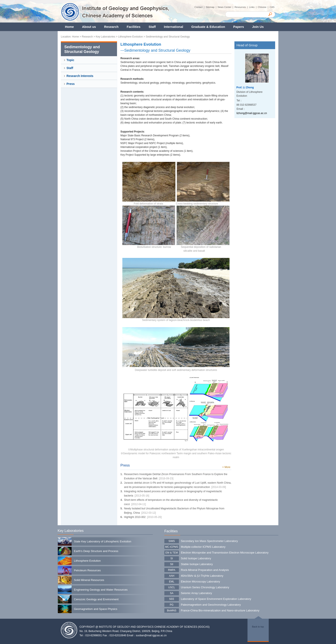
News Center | (226, 7)
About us (89, 27)
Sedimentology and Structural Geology (168, 37)
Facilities (133, 27)
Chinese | (264, 7)
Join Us (258, 27)
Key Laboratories (106, 37)
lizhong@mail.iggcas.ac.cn (252, 113)
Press (70, 84)
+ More (226, 467)
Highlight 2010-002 (135, 517)
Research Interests (80, 76)
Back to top (258, 627)
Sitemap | (212, 7)
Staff (152, 27)
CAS (272, 7)
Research (111, 27)
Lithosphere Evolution (130, 37)
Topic (70, 60)
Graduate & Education (208, 27)
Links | (253, 7)
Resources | (242, 7)
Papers (238, 27)
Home (69, 27)
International (174, 27)
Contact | (200, 7)
